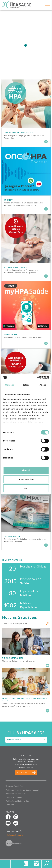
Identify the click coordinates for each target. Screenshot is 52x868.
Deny (26, 488)
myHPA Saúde (10, 335)
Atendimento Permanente (17, 267)
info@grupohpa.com (14, 835)
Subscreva (22, 772)
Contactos (10, 805)
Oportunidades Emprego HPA (18, 133)
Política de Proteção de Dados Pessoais (23, 790)
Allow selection (26, 479)
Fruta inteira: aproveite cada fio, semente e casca (24, 700)
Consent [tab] (9, 385)
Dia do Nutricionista (13, 658)
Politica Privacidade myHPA (17, 801)
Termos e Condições (14, 786)
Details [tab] (26, 385)
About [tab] (43, 385)
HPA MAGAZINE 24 (12, 536)
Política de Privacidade (15, 794)
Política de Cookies (14, 797)
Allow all (26, 470)
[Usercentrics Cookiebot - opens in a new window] (37, 377)
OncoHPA (8, 200)
